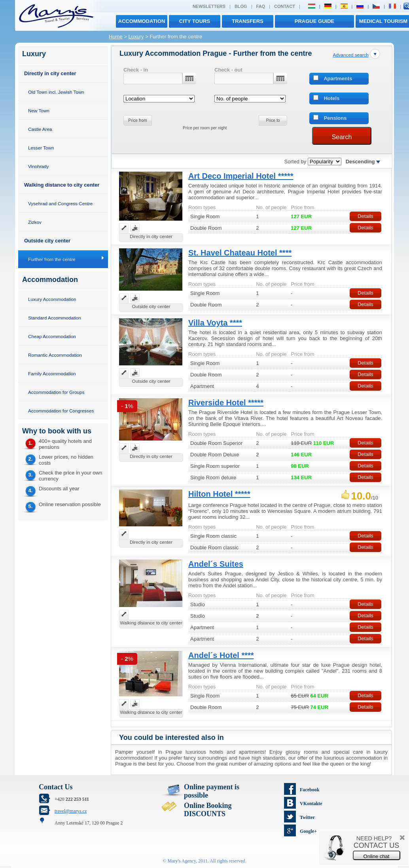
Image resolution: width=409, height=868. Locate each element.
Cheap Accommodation (52, 336)
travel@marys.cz (71, 811)
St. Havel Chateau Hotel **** (240, 253)
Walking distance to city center (62, 185)
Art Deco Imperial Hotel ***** (241, 176)
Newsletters (209, 6)
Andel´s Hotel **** (221, 655)
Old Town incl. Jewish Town (56, 92)
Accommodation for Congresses (61, 411)
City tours (195, 21)
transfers (247, 21)
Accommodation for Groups (56, 392)
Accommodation (142, 21)
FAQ (261, 6)
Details (365, 216)
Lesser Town (41, 148)
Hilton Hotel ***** (219, 494)
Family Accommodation (52, 373)
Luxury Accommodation (52, 299)
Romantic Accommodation (55, 355)
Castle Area (40, 129)
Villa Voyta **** (215, 323)
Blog (241, 6)
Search (342, 137)
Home (116, 37)
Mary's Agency (182, 861)
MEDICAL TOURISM (383, 21)
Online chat (377, 856)
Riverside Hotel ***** (226, 403)
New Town (39, 111)
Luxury (136, 37)
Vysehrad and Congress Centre (60, 203)
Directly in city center (50, 73)
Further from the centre (52, 259)
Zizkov (35, 222)
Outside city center (47, 241)
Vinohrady (38, 166)
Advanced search (350, 55)
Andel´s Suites (216, 564)
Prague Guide (314, 21)
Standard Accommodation (55, 318)
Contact (285, 6)
